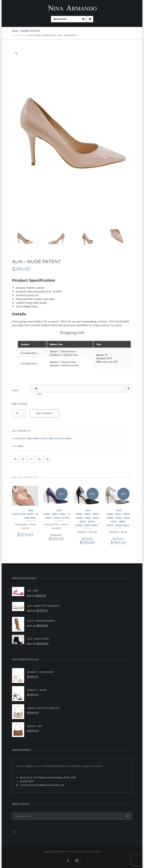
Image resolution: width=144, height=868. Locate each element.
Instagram (77, 861)
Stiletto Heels (49, 35)
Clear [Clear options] (39, 394)
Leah (21, 446)
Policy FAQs (95, 851)
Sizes (15, 390)
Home (30, 35)
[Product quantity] (19, 413)
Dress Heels (91, 525)
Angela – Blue (118, 532)
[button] (16, 53)
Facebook (68, 861)
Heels (38, 35)
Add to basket (44, 413)
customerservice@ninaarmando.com (42, 785)
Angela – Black (87, 532)
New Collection (43, 438)
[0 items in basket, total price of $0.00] (15, 832)
